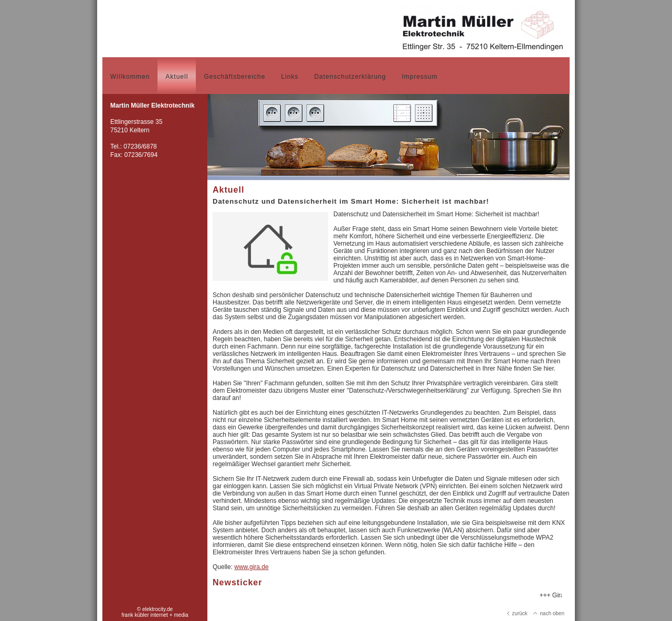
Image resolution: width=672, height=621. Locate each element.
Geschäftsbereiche (234, 77)
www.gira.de (251, 567)
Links (290, 77)
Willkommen (130, 77)
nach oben (549, 613)
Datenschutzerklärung (350, 77)
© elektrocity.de (155, 609)
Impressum (419, 77)
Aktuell (177, 77)
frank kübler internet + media (155, 615)
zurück (517, 613)
